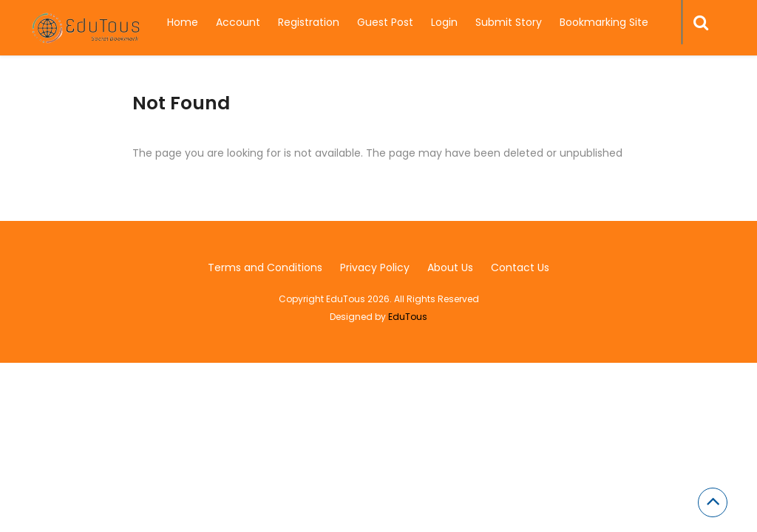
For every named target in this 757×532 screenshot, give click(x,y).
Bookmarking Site (604, 22)
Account (238, 22)
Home (183, 22)
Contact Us (520, 267)
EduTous (408, 317)
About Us (450, 267)
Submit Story (509, 22)
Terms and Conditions (265, 267)
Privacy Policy (375, 267)
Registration (309, 22)
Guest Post (385, 22)
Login (444, 22)
